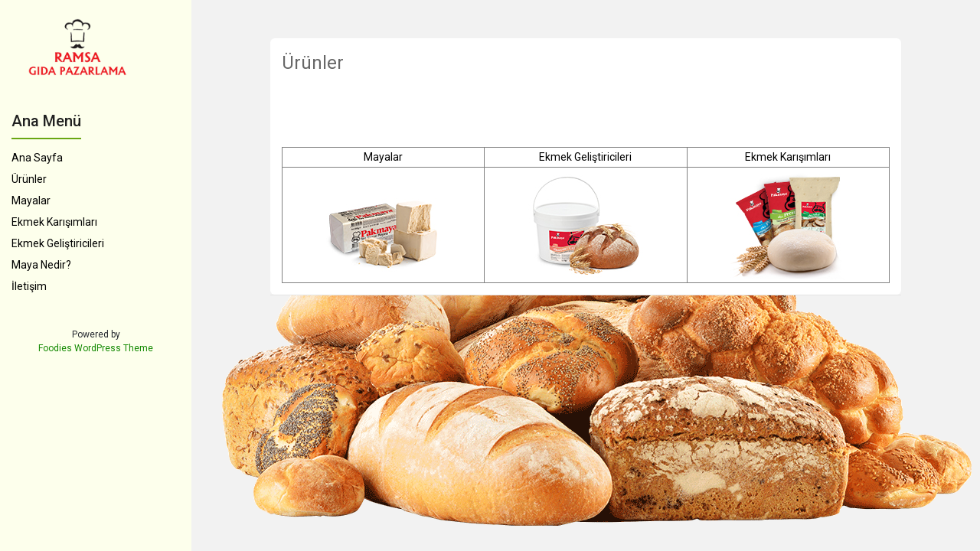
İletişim (29, 286)
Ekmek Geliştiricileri (58, 243)
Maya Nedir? (41, 265)
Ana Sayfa (37, 158)
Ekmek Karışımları (54, 222)
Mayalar (31, 201)
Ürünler (29, 179)
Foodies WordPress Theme (96, 348)
